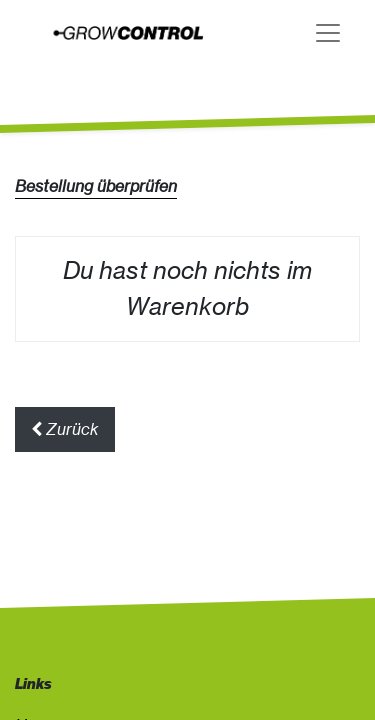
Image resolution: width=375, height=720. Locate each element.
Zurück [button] (65, 429)
